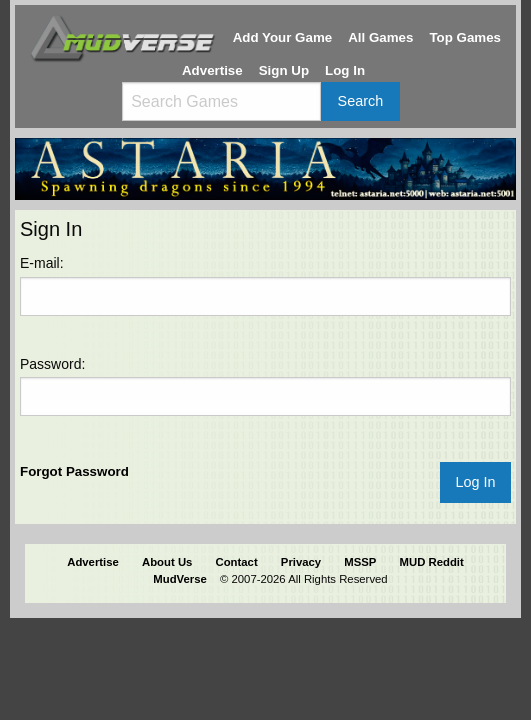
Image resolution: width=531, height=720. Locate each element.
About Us (167, 562)
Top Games (465, 37)
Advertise (212, 70)
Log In (345, 70)
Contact (237, 562)
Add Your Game (283, 37)
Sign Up (284, 70)
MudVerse (180, 579)
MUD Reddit (432, 562)
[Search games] (221, 101)
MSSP (360, 562)
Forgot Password (74, 471)
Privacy (301, 562)
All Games (380, 37)
